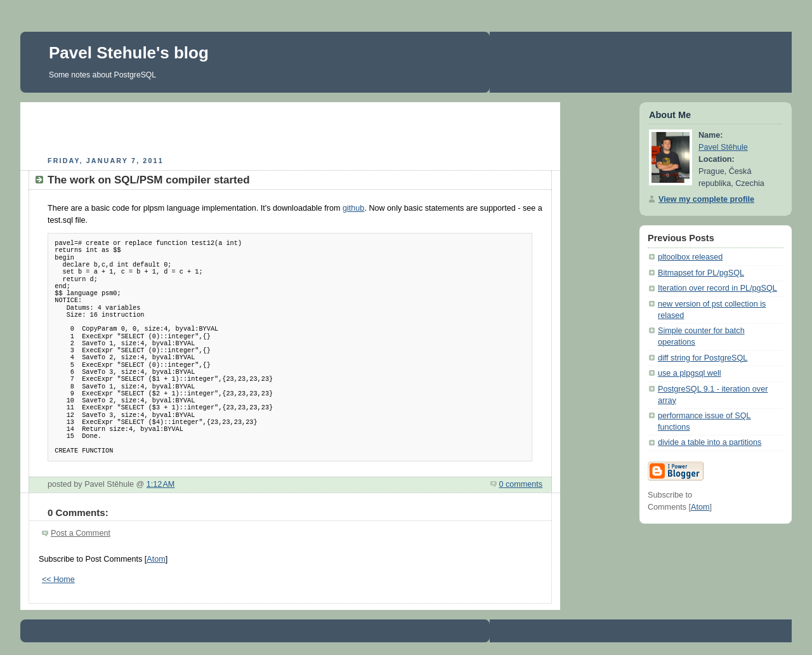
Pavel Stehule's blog (129, 53)
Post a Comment (81, 533)
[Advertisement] (291, 128)
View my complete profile (706, 199)
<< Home (58, 579)
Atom (156, 559)
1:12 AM (161, 484)
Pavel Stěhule (723, 147)
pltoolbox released (690, 257)
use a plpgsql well (690, 373)
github (353, 208)
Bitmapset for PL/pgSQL (701, 273)
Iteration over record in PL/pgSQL (717, 288)
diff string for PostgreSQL (703, 358)
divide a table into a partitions (710, 442)
